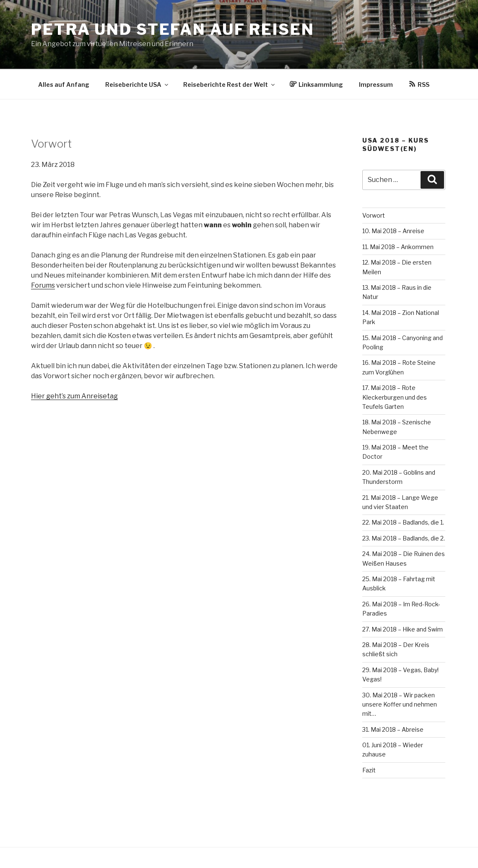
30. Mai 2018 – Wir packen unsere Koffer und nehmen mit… (400, 704)
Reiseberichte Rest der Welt (230, 84)
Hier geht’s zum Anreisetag (74, 396)
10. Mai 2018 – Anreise (393, 231)
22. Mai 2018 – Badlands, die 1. (403, 522)
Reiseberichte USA (137, 84)
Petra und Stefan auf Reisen (173, 29)
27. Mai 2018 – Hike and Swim (403, 629)
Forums (43, 285)
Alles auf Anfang (64, 84)
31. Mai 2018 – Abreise (393, 729)
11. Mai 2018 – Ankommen (398, 247)
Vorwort (374, 215)
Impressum (376, 84)
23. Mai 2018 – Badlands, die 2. (404, 538)
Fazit (369, 770)
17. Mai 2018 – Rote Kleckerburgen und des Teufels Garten (395, 397)
